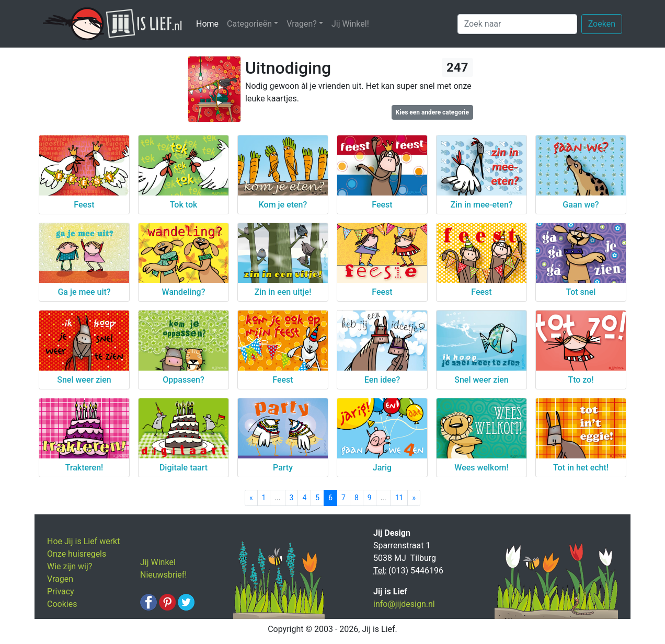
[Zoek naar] (517, 24)
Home (209, 23)
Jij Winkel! (350, 24)
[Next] (414, 498)
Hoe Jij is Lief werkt (83, 541)
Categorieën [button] (249, 24)
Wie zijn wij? (70, 566)
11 (399, 498)
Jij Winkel (158, 562)
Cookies (62, 604)
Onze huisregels (77, 554)
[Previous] (251, 498)
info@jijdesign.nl (404, 604)
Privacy (61, 591)
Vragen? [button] (302, 24)
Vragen (60, 579)
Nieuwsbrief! (163, 575)
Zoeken (602, 24)
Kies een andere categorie (432, 112)
